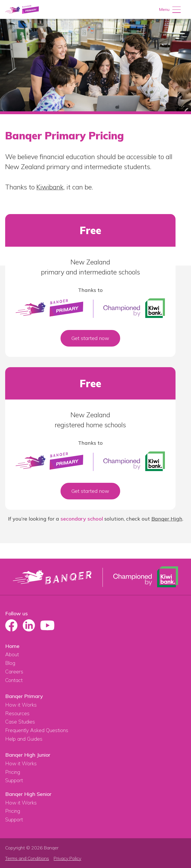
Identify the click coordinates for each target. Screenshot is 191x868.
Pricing (13, 772)
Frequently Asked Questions (37, 730)
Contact (14, 680)
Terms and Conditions (27, 858)
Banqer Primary (24, 696)
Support (14, 780)
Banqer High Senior (28, 794)
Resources (17, 713)
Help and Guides (24, 739)
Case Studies (20, 722)
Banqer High (167, 519)
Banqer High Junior (28, 755)
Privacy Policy (67, 858)
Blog (10, 663)
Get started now (90, 338)
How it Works (21, 705)
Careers (14, 672)
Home (12, 646)
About (12, 654)
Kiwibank (50, 187)
